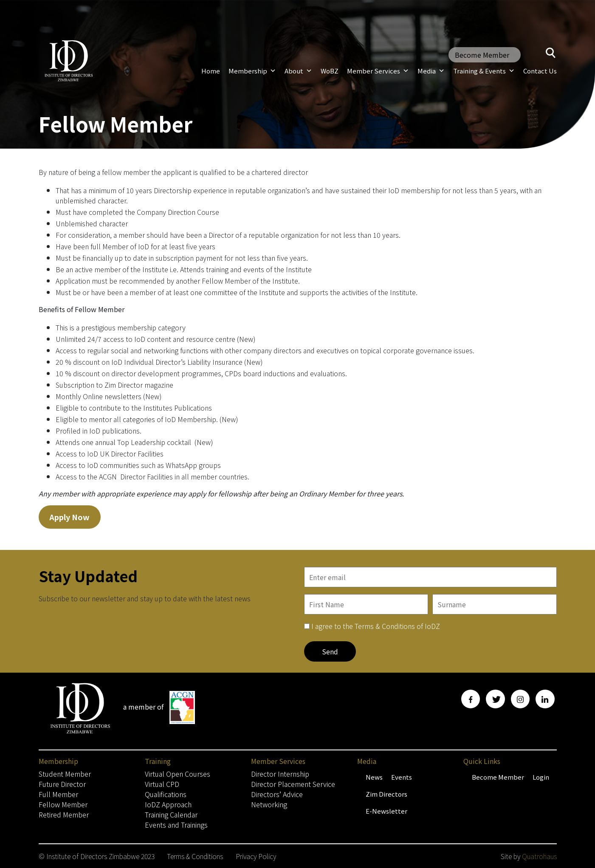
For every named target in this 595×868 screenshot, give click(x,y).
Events (402, 777)
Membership (252, 71)
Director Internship (280, 774)
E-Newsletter (386, 811)
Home (211, 71)
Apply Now (69, 517)
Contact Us (540, 71)
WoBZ (330, 71)
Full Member (58, 794)
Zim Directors (386, 794)
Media (431, 71)
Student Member (65, 774)
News (374, 777)
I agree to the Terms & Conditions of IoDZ (376, 626)
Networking (269, 804)
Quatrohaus (539, 856)
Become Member (482, 55)
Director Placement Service (293, 784)
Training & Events (484, 71)
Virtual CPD (162, 784)
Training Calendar (171, 814)
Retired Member (64, 814)
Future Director (62, 784)
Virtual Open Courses (178, 774)
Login (541, 777)
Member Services (378, 71)
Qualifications (166, 794)
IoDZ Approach (168, 804)
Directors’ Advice (277, 794)
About (298, 71)
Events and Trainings (176, 825)
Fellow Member (63, 804)
